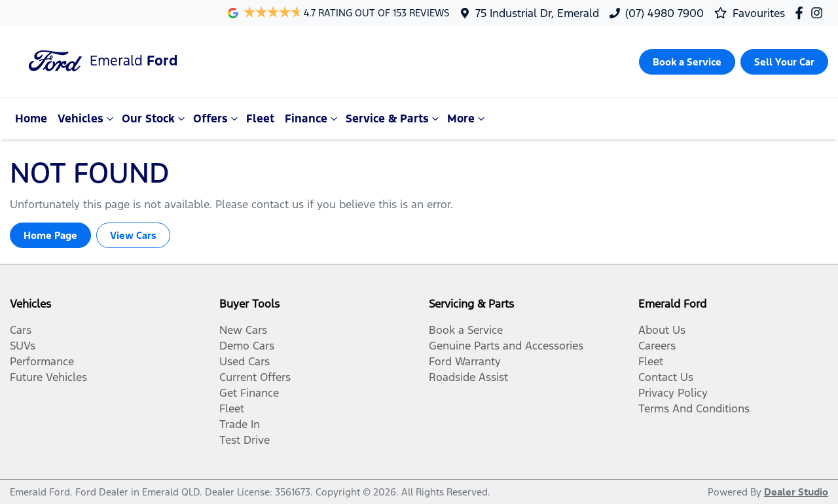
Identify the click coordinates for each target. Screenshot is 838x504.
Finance (313, 118)
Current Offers (255, 377)
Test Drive (245, 440)
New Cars (243, 330)
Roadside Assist (468, 377)
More (467, 118)
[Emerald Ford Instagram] (819, 13)
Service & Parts (394, 118)
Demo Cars (247, 346)
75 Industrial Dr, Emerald (537, 13)
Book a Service (466, 330)
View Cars (133, 235)
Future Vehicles (48, 377)
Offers (217, 118)
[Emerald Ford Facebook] (802, 13)
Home (31, 118)
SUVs (23, 346)
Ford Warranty (465, 361)
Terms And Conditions (694, 408)
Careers (657, 346)
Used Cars (245, 361)
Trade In (240, 424)
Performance (42, 361)
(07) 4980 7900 (665, 13)
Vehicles (87, 118)
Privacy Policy (673, 393)
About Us (662, 330)
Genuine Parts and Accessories (506, 346)
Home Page (50, 235)
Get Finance (249, 393)
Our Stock (155, 118)
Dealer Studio (796, 492)
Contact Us (666, 377)
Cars (21, 330)
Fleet (260, 118)
